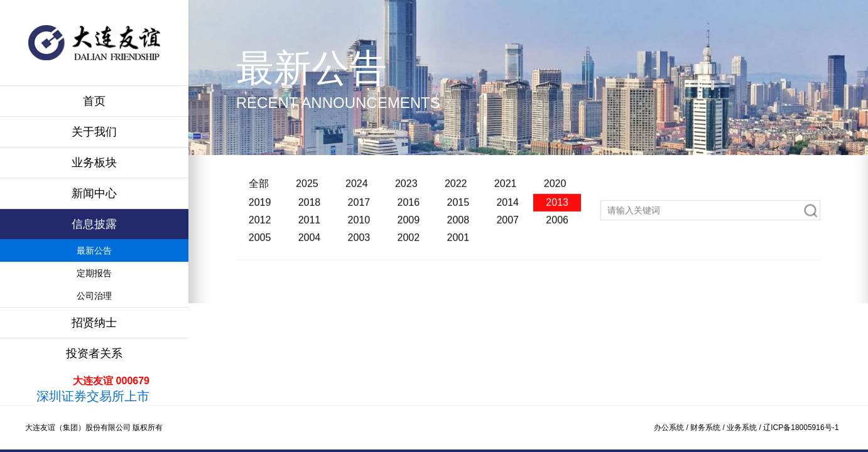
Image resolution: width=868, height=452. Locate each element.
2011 (310, 226)
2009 (409, 226)
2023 (406, 189)
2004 (310, 243)
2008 (458, 226)
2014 (507, 208)
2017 (359, 208)
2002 (409, 243)
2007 (507, 226)
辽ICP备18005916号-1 (801, 428)
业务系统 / (745, 428)
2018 (310, 208)
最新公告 (94, 250)
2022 (456, 189)
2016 (409, 208)
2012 (260, 226)
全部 (259, 189)
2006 (557, 226)
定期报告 (94, 273)
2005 (260, 243)
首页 (94, 101)
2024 (357, 189)
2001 (458, 243)
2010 (359, 226)
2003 (359, 243)
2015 (458, 208)
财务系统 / (708, 428)
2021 (506, 189)
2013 (557, 208)
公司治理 (94, 296)
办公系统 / (672, 428)
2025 (307, 189)
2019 (260, 208)
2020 (555, 189)
